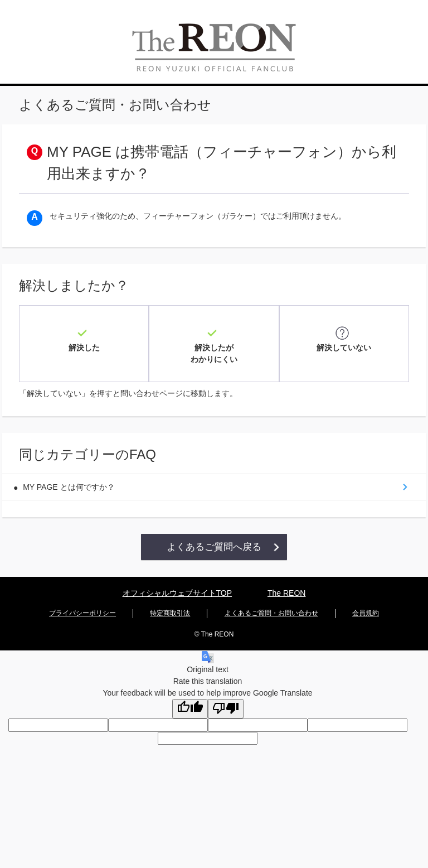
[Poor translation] (226, 688)
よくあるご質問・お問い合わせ (271, 594)
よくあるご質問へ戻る (214, 527)
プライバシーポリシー (82, 594)
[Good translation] (190, 688)
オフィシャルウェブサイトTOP (177, 575)
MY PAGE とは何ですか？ (73, 465)
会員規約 (366, 594)
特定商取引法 (170, 594)
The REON (286, 575)
